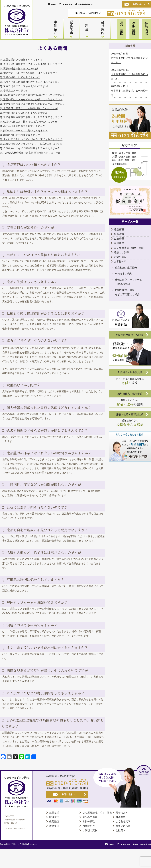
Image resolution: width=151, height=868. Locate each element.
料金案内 (120, 817)
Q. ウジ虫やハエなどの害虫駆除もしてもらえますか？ (30, 148)
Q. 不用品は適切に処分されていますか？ (23, 126)
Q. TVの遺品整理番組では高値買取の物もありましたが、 (32, 153)
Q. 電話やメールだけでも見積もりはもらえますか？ (29, 73)
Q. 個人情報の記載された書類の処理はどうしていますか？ (32, 95)
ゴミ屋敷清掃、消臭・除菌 (129, 248)
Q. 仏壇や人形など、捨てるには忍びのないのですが (29, 122)
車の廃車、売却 (124, 274)
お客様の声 (120, 262)
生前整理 (119, 239)
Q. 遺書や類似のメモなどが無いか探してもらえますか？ (31, 99)
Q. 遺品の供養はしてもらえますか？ (20, 77)
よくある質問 (123, 821)
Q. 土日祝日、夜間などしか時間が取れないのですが (29, 108)
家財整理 (119, 243)
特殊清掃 (119, 234)
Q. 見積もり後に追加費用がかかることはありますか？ (30, 82)
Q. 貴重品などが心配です (14, 91)
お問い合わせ (123, 826)
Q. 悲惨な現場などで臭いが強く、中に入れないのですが (31, 144)
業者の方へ (122, 813)
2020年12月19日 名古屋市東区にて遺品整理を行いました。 (129, 74)
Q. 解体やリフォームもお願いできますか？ (24, 131)
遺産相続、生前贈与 (126, 268)
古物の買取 (120, 257)
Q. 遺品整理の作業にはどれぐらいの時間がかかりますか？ (32, 104)
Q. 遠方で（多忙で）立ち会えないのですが (24, 86)
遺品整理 (119, 230)
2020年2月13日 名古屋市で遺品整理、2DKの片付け (129, 91)
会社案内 (120, 830)
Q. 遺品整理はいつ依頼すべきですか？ (21, 60)
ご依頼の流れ (90, 830)
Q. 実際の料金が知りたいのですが (19, 69)
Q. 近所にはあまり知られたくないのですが (24, 113)
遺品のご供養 (121, 252)
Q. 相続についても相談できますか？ (20, 135)
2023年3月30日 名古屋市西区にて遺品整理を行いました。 (129, 58)
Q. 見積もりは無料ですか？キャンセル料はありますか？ (31, 64)
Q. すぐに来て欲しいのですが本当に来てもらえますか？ (31, 139)
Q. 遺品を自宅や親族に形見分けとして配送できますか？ (31, 117)
